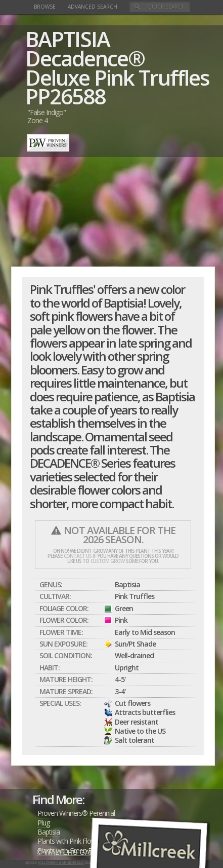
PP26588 (65, 96)
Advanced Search (93, 7)
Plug (43, 823)
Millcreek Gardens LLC (61, 863)
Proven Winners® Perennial (76, 813)
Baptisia (49, 832)
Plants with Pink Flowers (71, 841)
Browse (45, 7)
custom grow (107, 561)
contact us (78, 556)
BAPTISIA (68, 39)
